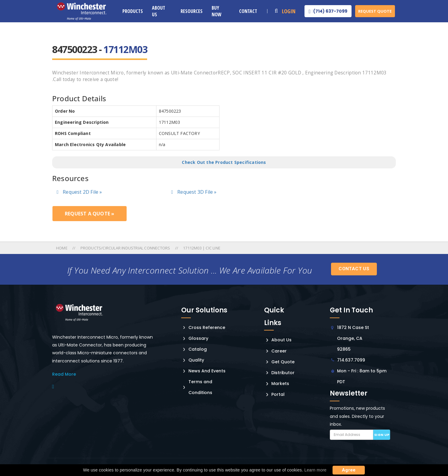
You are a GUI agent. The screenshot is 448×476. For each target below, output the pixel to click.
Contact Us (354, 269)
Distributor (283, 373)
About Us (159, 11)
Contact (248, 11)
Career (279, 351)
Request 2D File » (79, 192)
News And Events (207, 371)
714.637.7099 (351, 360)
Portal (278, 394)
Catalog (198, 349)
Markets (280, 384)
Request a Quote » (90, 214)
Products (133, 11)
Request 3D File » (194, 192)
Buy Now (217, 11)
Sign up (382, 435)
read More (64, 374)
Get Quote (283, 362)
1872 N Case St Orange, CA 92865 (353, 338)
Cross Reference (207, 327)
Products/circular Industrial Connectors (125, 248)
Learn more (315, 470)
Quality (196, 360)
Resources (192, 11)
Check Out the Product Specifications (224, 162)
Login (289, 11)
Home (62, 248)
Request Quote (375, 11)
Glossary (198, 338)
